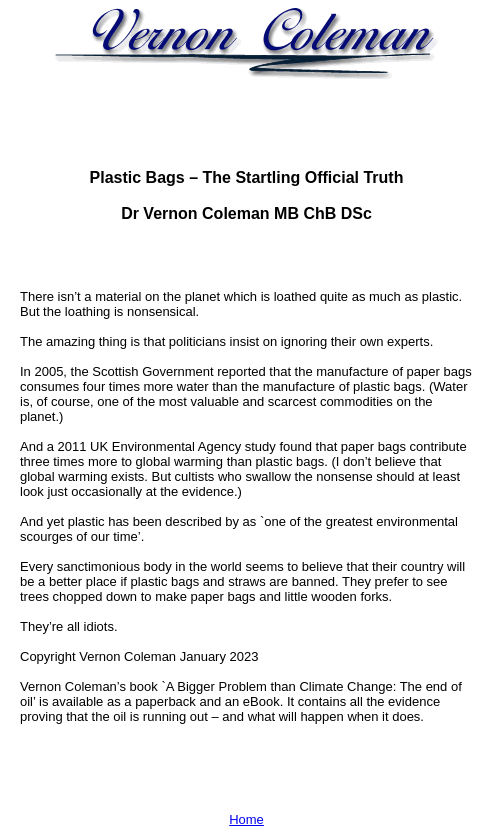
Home (246, 819)
